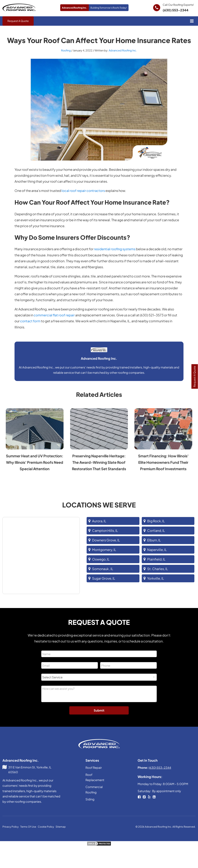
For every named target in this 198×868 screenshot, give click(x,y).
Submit (99, 711)
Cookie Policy (46, 827)
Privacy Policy (11, 827)
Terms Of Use (28, 827)
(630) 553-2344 (176, 10)
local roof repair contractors (83, 191)
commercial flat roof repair (54, 315)
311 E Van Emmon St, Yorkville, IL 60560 (30, 770)
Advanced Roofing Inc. (123, 51)
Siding (90, 800)
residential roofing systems (115, 249)
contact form (30, 321)
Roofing (66, 51)
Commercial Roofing (94, 790)
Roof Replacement (95, 778)
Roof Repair (94, 768)
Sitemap (61, 827)
